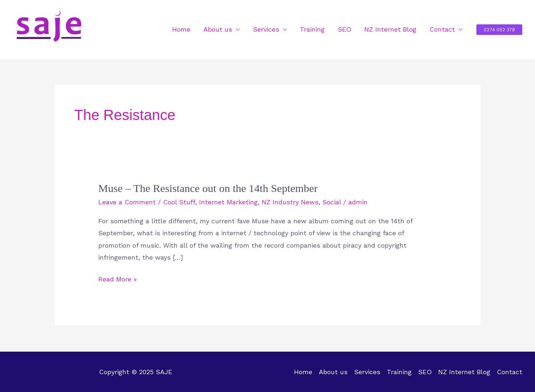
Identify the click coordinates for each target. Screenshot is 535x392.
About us (218, 29)
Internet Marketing (228, 202)
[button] (499, 30)
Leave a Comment (127, 202)
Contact (442, 29)
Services (266, 29)
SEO (344, 29)
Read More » (118, 279)
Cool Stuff (179, 202)
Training (312, 29)
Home (181, 29)
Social (332, 202)
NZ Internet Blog (390, 29)
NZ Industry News (290, 202)
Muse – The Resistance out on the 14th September (208, 188)
